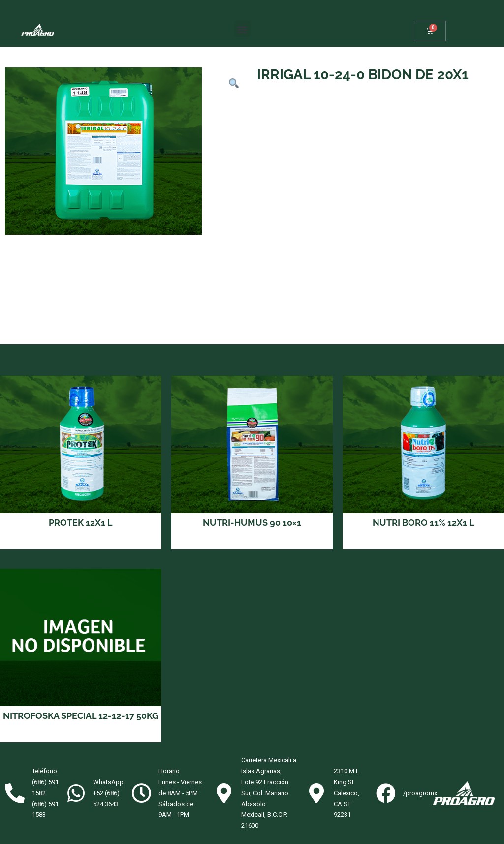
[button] (242, 29)
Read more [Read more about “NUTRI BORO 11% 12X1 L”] (424, 541)
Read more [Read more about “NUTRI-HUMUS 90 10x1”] (252, 541)
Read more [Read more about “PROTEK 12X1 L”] (81, 541)
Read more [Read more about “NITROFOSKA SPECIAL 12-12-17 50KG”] (81, 734)
